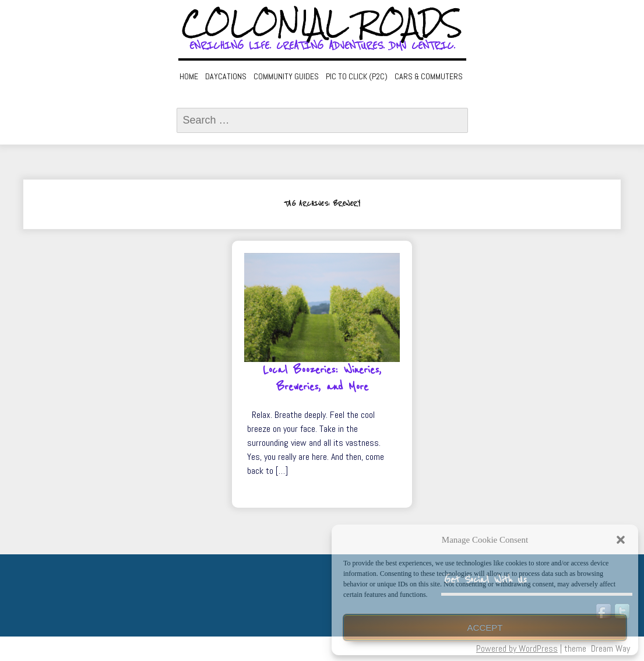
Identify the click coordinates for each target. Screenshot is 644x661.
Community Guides (286, 76)
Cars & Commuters (429, 76)
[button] (621, 540)
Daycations (226, 76)
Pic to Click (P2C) (357, 76)
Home (189, 76)
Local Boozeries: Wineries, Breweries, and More (322, 379)
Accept (485, 627)
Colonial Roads (322, 23)
